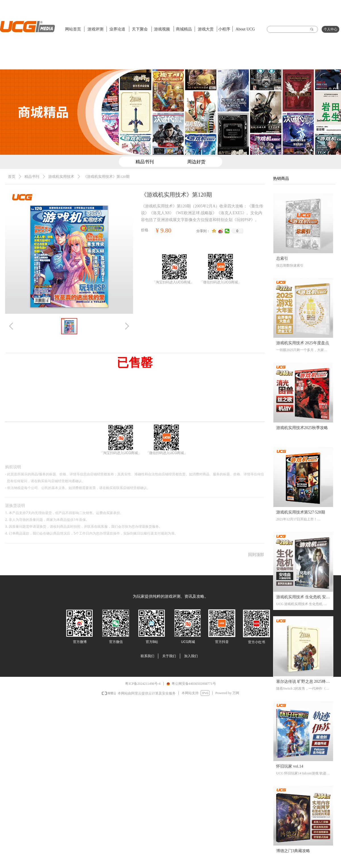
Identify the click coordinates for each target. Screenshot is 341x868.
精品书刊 (32, 177)
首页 (12, 177)
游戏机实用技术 (61, 177)
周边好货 (196, 162)
